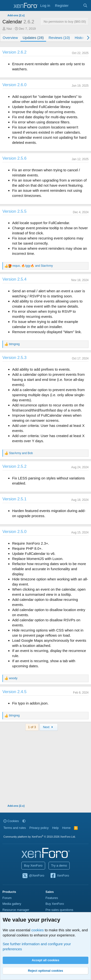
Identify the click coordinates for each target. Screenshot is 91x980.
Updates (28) (33, 38)
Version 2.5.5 (14, 211)
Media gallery (12, 904)
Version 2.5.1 (14, 499)
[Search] (85, 5)
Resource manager (16, 910)
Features (52, 898)
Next (49, 727)
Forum (7, 898)
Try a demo (59, 866)
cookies (37, 930)
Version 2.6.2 (14, 52)
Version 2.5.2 (14, 466)
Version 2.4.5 (14, 692)
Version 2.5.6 (14, 158)
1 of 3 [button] (32, 727)
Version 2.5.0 (14, 532)
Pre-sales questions (59, 910)
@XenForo (33, 876)
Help (55, 828)
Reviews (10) (59, 38)
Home (66, 828)
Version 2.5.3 (14, 358)
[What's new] (76, 5)
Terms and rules (15, 828)
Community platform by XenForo (40, 837)
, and (33, 266)
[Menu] (7, 6)
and (21, 453)
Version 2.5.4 (14, 279)
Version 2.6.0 (14, 85)
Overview (10, 38)
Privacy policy (39, 828)
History (80, 38)
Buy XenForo (33, 866)
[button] (24, 821)
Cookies (11, 821)
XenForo (60, 876)
